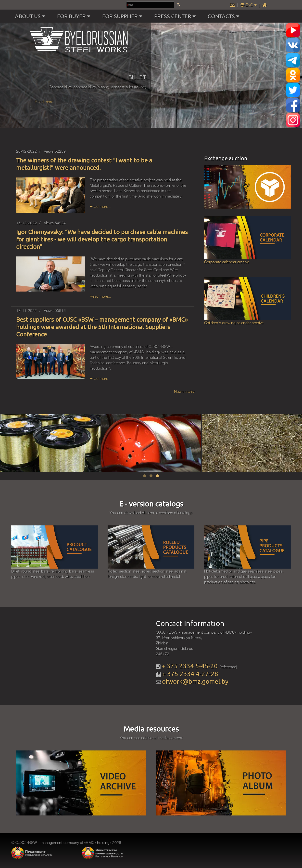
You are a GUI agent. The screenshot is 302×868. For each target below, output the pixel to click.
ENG (249, 5)
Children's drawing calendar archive (234, 323)
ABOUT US (31, 16)
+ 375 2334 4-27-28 (190, 674)
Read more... (100, 207)
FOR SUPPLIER (123, 16)
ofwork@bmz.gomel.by (195, 681)
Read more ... (46, 102)
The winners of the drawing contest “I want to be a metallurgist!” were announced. (84, 164)
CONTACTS (225, 16)
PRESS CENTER (176, 16)
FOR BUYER (75, 16)
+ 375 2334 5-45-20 (190, 666)
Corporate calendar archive (227, 262)
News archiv (184, 392)
